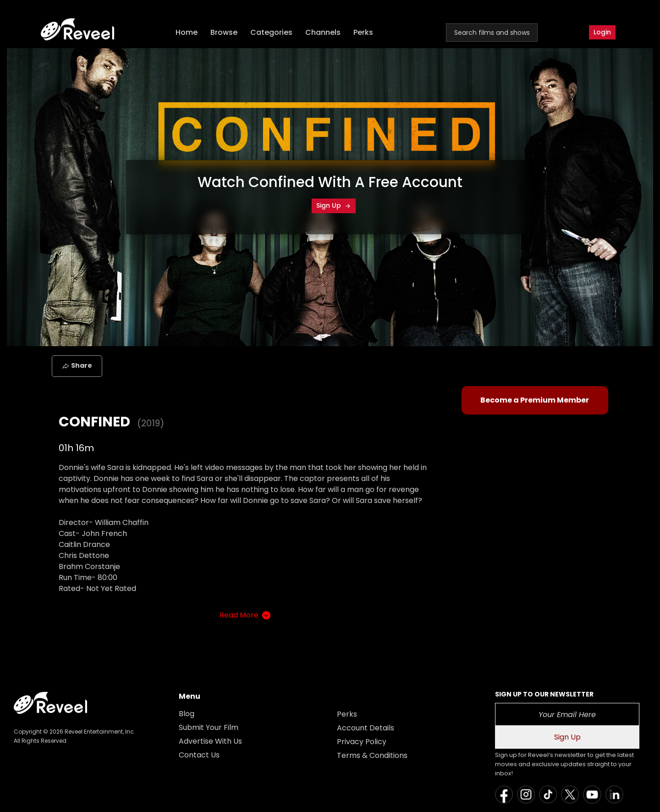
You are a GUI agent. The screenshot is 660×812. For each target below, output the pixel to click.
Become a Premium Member (535, 400)
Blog (187, 714)
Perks (363, 32)
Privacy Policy (362, 742)
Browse (224, 32)
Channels (323, 32)
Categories (271, 32)
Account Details (366, 728)
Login (602, 32)
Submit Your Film (209, 727)
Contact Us (199, 755)
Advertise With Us (210, 741)
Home (187, 32)
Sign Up (334, 205)
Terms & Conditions (372, 755)
